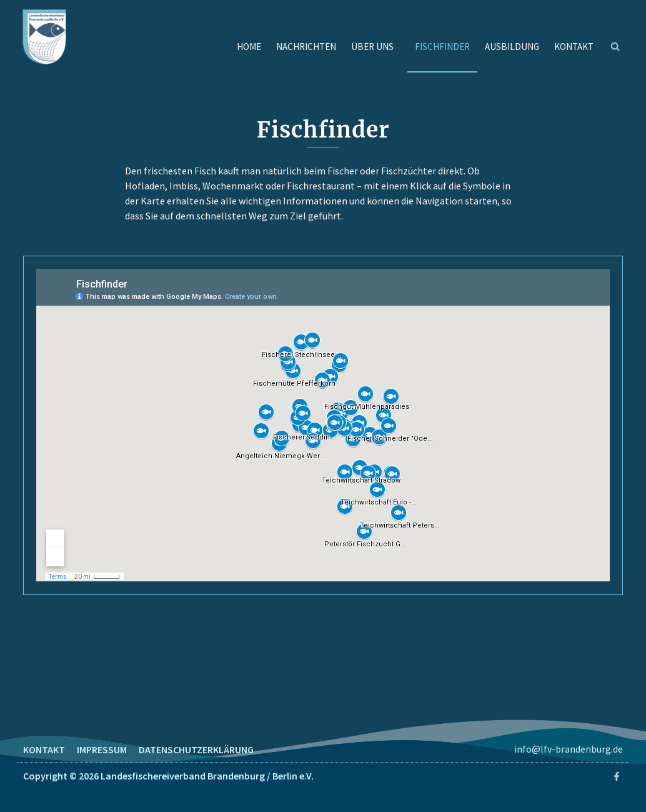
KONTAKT (574, 47)
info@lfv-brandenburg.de (569, 749)
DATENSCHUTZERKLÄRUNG (196, 749)
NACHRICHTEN (306, 47)
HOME (249, 47)
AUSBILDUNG (512, 47)
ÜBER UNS (375, 47)
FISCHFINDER (442, 47)
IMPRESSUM (102, 749)
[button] (615, 47)
